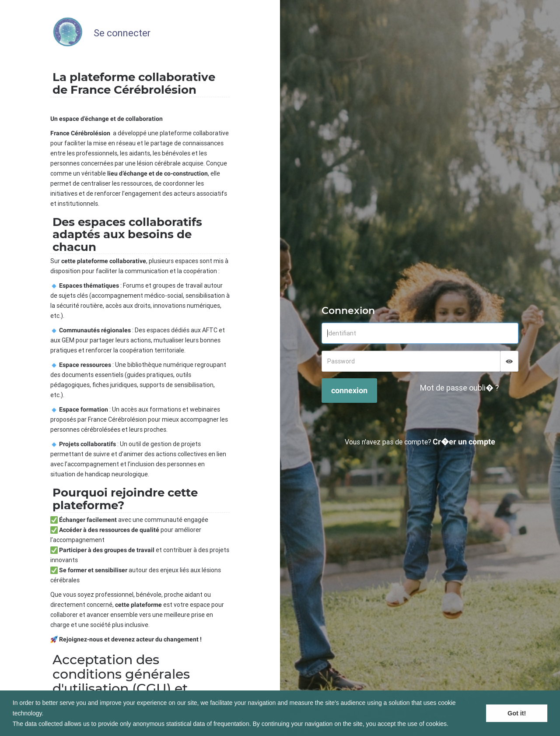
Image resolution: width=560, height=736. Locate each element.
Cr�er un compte (464, 442)
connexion (349, 390)
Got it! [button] (517, 713)
